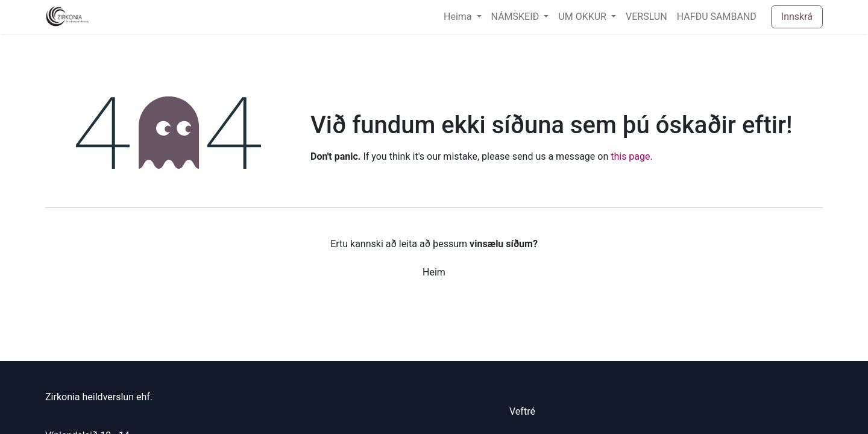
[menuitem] (463, 17)
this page (630, 156)
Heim (434, 272)
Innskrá (797, 17)
